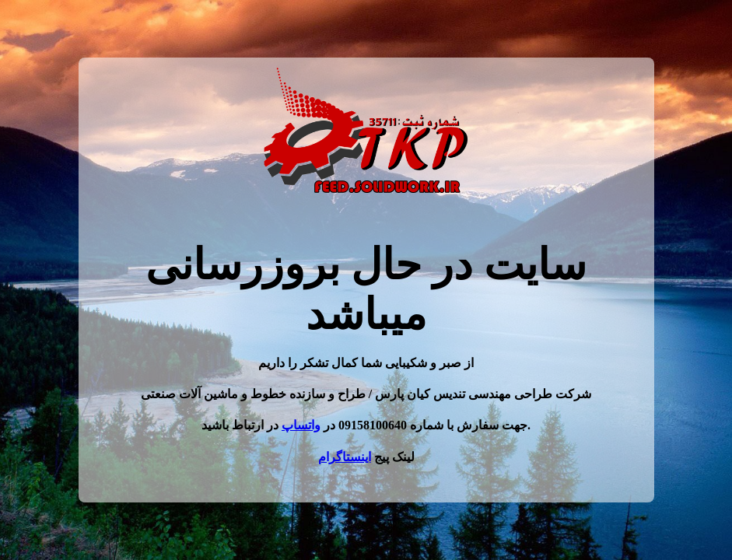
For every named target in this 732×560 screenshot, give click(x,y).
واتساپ (301, 425)
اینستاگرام (345, 457)
